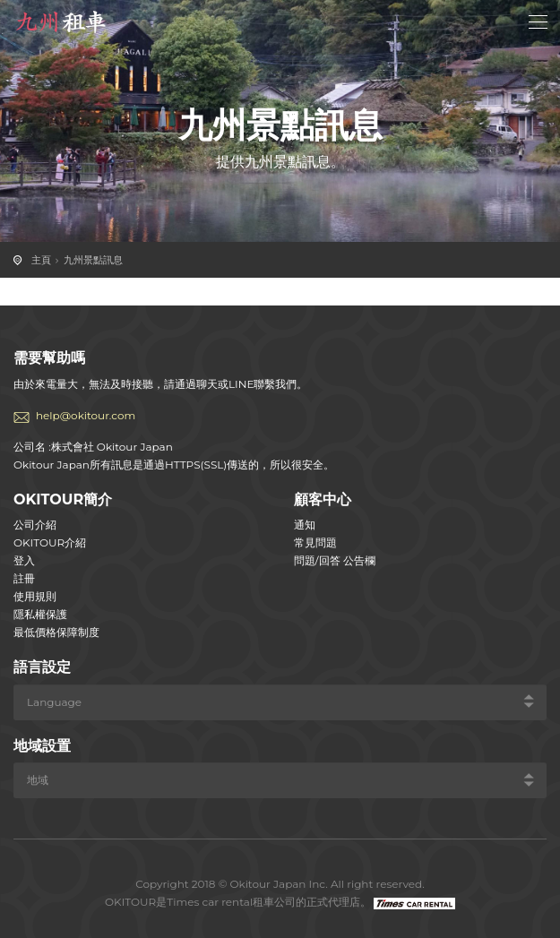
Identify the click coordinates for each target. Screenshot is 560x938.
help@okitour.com (86, 415)
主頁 (41, 260)
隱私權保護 (40, 614)
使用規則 (35, 596)
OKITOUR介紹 (50, 542)
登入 (24, 560)
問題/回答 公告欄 (335, 560)
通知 (305, 525)
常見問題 (315, 542)
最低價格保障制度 (56, 632)
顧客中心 (323, 499)
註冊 (24, 578)
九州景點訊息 (93, 260)
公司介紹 (35, 525)
